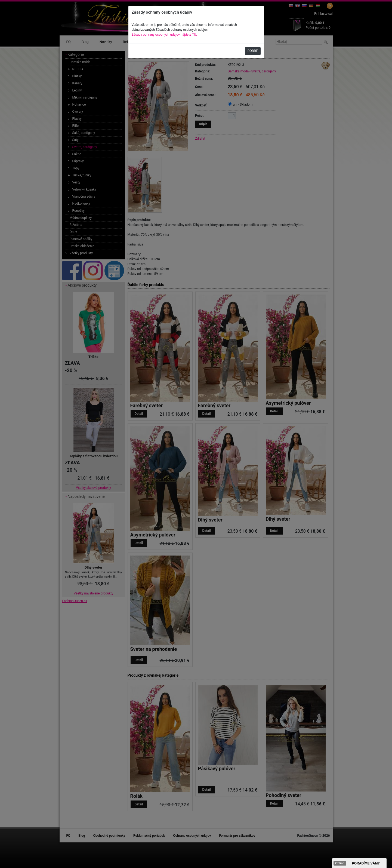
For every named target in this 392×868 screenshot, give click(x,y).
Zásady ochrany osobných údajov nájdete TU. (164, 35)
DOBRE (253, 51)
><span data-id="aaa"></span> (359, 863)
